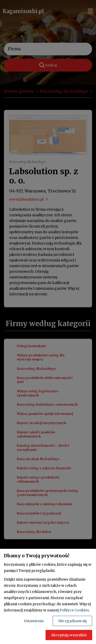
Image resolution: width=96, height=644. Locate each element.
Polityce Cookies (74, 610)
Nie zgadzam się (72, 621)
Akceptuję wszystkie (69, 635)
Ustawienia (34, 621)
